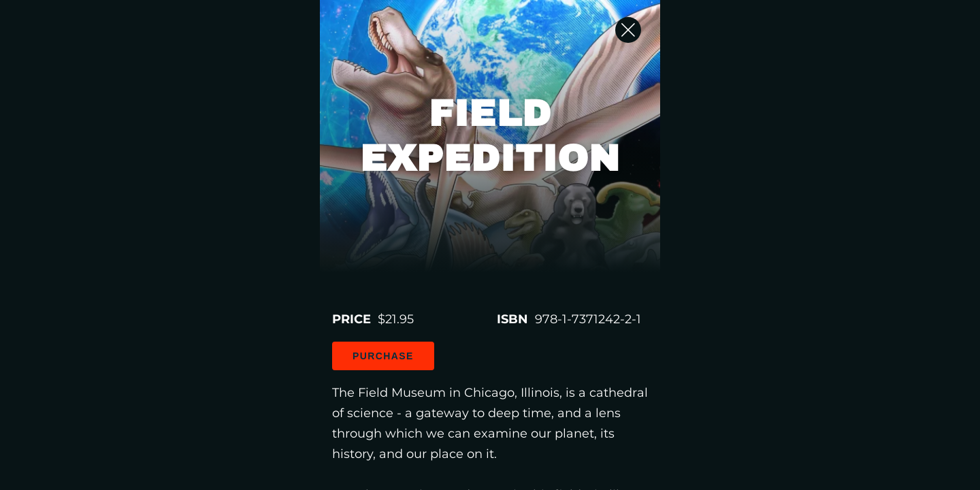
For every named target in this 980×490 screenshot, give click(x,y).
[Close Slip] (830, 44)
